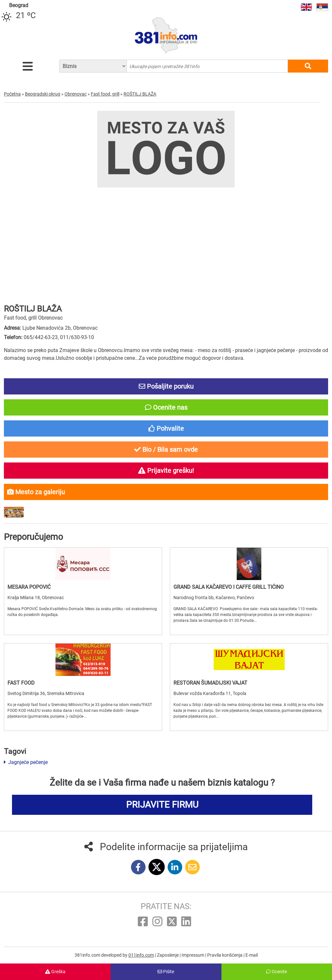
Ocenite (277, 972)
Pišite (166, 972)
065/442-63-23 (41, 337)
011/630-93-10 (77, 337)
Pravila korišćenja (225, 955)
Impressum (193, 955)
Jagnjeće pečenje (26, 762)
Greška (55, 972)
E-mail (252, 955)
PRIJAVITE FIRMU (162, 805)
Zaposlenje (168, 955)
